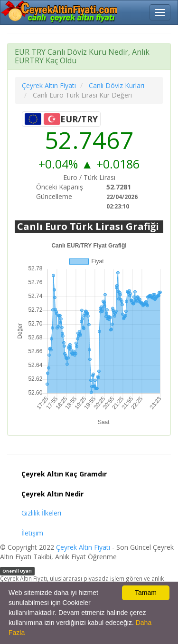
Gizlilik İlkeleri (41, 513)
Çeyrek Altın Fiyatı (83, 547)
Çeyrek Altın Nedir (52, 494)
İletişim (32, 533)
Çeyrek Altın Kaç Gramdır (64, 474)
